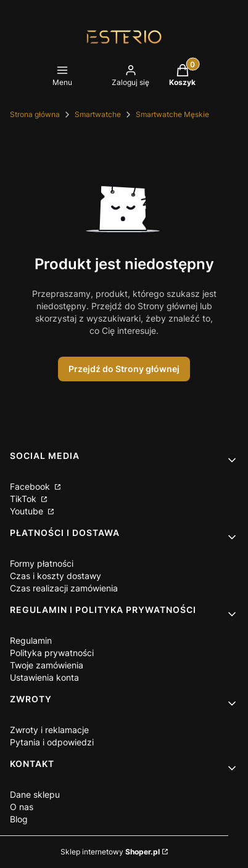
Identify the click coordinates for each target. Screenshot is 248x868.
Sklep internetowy (110, 852)
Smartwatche (98, 114)
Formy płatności (42, 563)
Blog (19, 819)
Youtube (28, 511)
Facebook (31, 486)
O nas (22, 807)
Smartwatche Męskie (172, 114)
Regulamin (31, 640)
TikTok (24, 499)
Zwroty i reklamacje (49, 730)
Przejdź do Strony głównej (124, 369)
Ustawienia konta (44, 677)
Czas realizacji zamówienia (64, 588)
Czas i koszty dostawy (56, 576)
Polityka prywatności (52, 653)
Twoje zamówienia (47, 665)
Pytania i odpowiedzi (52, 742)
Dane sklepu (35, 794)
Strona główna (35, 114)
